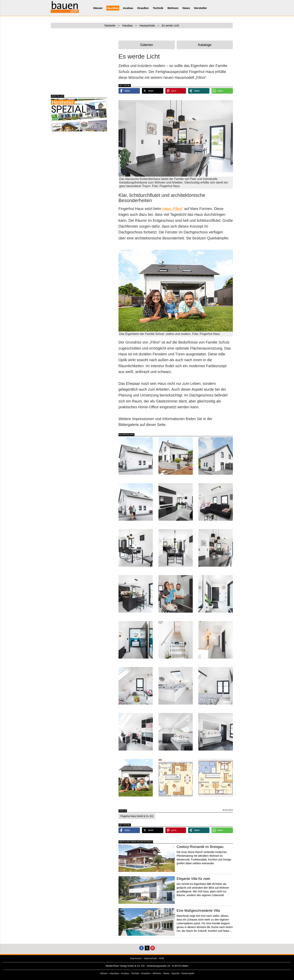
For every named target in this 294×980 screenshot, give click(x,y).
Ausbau (128, 8)
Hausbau (113, 8)
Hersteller (201, 8)
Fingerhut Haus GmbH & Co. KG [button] (137, 816)
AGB (162, 958)
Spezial (175, 973)
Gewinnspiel (188, 973)
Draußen (143, 8)
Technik (158, 8)
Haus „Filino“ (173, 209)
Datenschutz (150, 958)
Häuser (98, 8)
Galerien (147, 45)
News (186, 8)
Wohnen (173, 8)
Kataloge (205, 45)
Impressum (136, 958)
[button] (129, 91)
